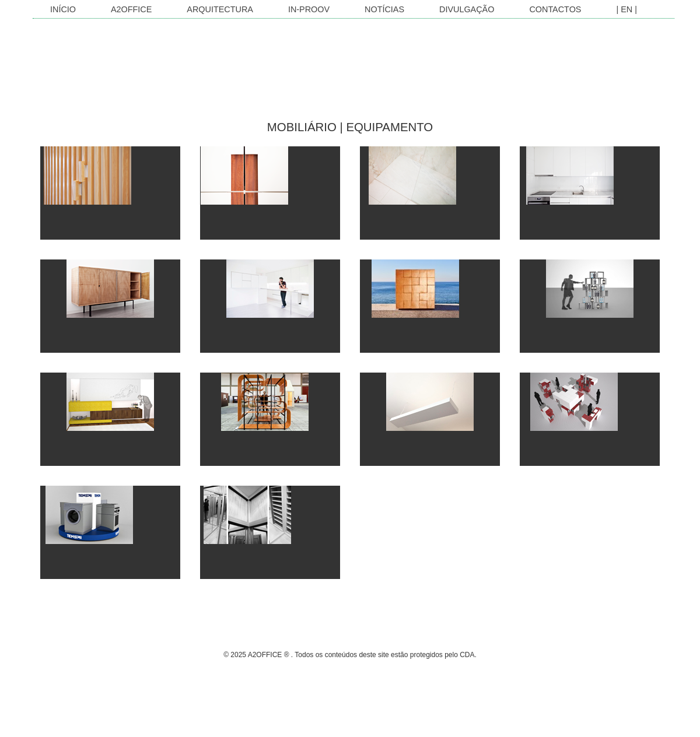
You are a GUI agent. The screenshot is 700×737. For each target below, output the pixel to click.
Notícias (384, 9)
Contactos (555, 9)
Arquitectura (220, 9)
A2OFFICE (131, 9)
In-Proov (309, 9)
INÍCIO (63, 9)
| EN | (626, 9)
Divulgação (467, 9)
